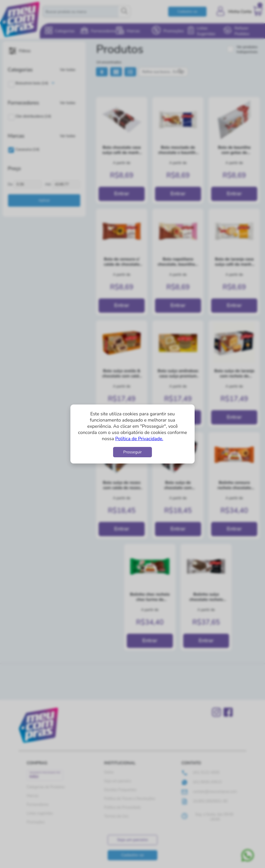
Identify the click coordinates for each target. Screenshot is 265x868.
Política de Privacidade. (139, 439)
